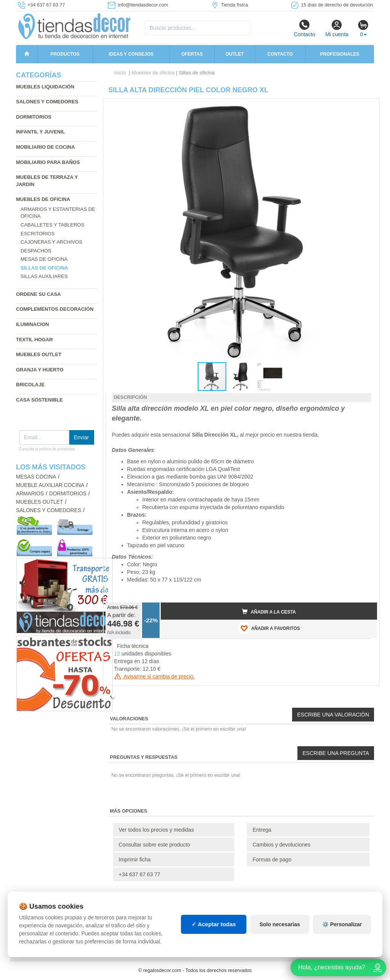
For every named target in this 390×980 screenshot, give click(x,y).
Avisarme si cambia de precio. (155, 676)
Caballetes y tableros (52, 225)
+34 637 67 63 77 (140, 874)
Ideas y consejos (131, 54)
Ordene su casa (38, 294)
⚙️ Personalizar (342, 924)
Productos (65, 54)
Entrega (262, 830)
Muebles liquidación (45, 87)
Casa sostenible (39, 400)
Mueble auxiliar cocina (50, 485)
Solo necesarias (280, 924)
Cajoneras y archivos (51, 242)
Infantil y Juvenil (41, 132)
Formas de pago (272, 860)
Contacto (304, 28)
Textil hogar (34, 340)
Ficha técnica (133, 646)
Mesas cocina (36, 477)
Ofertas (192, 54)
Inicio (120, 73)
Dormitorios (34, 117)
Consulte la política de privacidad (47, 449)
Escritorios (38, 234)
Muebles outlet (39, 354)
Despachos (36, 251)
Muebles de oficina (43, 199)
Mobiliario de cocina (46, 147)
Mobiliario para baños (48, 162)
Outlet (235, 54)
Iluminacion (33, 324)
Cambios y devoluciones (281, 845)
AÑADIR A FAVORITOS (269, 628)
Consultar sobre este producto (155, 845)
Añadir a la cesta (269, 612)
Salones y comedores (47, 102)
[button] (364, 108)
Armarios (30, 494)
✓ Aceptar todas (214, 924)
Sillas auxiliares (44, 276)
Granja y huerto (40, 370)
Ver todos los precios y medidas (157, 830)
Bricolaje (30, 385)
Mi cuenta (337, 28)
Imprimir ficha (135, 860)
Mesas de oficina (44, 259)
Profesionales (340, 54)
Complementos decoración (55, 309)
